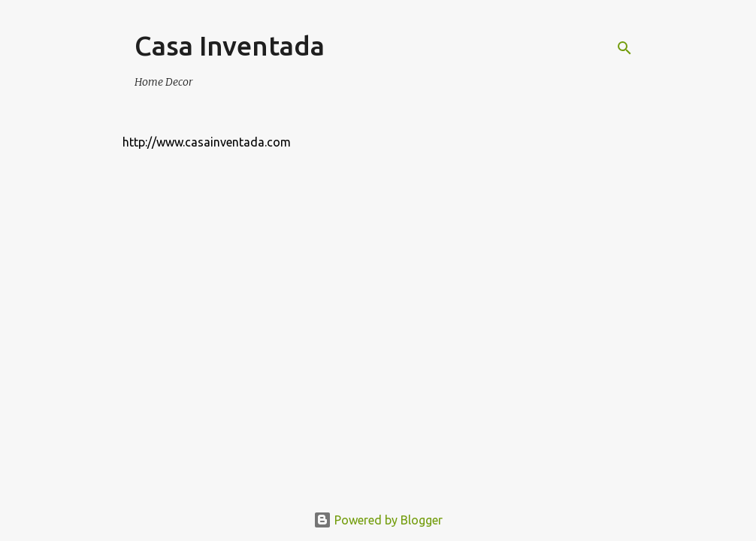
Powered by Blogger (378, 520)
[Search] (624, 48)
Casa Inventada (230, 45)
